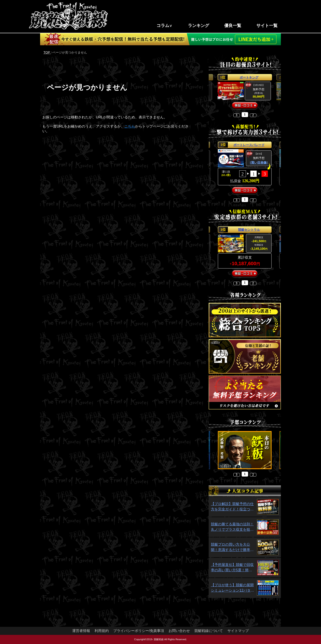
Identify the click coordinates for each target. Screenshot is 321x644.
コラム (163, 26)
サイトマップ (238, 631)
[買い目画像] (259, 163)
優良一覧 (233, 26)
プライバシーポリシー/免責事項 (139, 631)
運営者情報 (81, 631)
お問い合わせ (179, 631)
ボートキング (249, 77)
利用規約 (102, 631)
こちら (130, 126)
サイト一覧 (267, 26)
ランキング (199, 26)
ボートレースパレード (249, 145)
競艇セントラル (249, 230)
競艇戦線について (209, 631)
